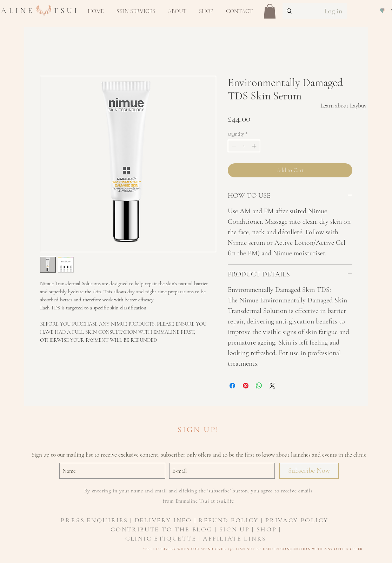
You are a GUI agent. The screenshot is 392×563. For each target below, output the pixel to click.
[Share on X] (272, 386)
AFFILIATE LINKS (235, 538)
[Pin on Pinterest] (246, 386)
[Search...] (298, 11)
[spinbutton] (244, 146)
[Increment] (255, 146)
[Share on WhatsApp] (259, 386)
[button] (136, 11)
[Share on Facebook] (232, 386)
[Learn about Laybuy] (343, 106)
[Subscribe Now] (309, 471)
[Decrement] (233, 146)
